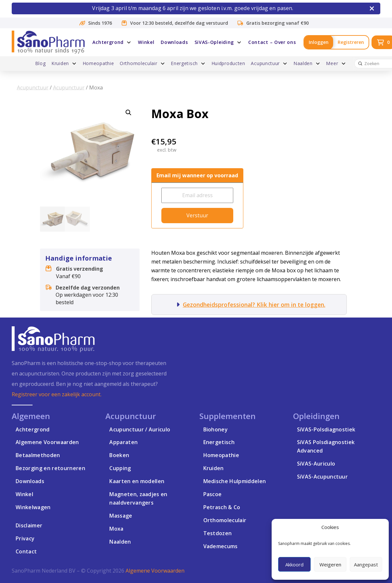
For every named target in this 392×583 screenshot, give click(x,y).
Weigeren (330, 564)
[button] (128, 113)
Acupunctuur (33, 88)
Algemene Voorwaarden (155, 571)
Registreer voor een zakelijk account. (57, 394)
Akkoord (294, 564)
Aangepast (366, 564)
